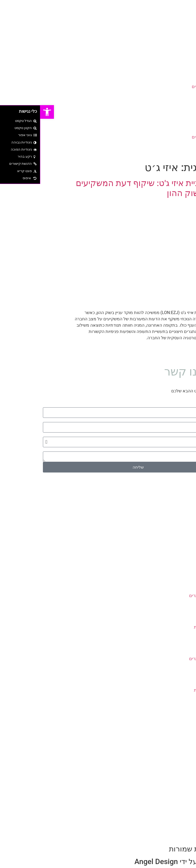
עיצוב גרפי (176, 80)
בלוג (182, 99)
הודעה (188, 449)
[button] (98, 112)
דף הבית (178, 68)
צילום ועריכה (174, 93)
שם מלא (186, 405)
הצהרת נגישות (170, 633)
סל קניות (175, 583)
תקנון (178, 621)
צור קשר (178, 106)
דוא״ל (188, 420)
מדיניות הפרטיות (168, 627)
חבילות (181, 709)
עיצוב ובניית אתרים (169, 87)
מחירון (177, 608)
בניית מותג (176, 74)
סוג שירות (185, 435)
